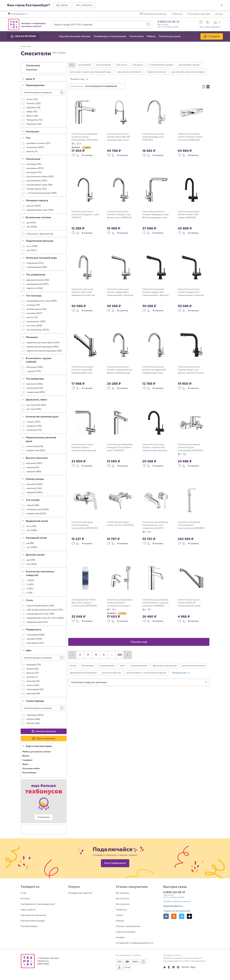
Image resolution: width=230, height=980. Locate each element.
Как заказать (122, 893)
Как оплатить (123, 899)
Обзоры (120, 921)
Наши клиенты (28, 910)
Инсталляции (30, 773)
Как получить (123, 904)
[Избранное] (200, 23)
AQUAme (31, 108)
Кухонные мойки (31, 768)
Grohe (30, 99)
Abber (30, 112)
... (112, 655)
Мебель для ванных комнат (37, 752)
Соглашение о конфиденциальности (135, 943)
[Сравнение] (208, 23)
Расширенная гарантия (80, 893)
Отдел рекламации (126, 932)
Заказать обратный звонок (177, 901)
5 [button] (104, 655)
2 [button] (80, 655)
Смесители (32, 70)
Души (26, 764)
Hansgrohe (32, 120)
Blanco (30, 116)
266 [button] (120, 655)
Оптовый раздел (29, 926)
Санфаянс (28, 760)
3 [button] (88, 655)
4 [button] (96, 655)
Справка (120, 937)
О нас (24, 893)
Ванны (26, 756)
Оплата (219, 14)
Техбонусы (177, 14)
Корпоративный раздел (33, 921)
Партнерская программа (33, 915)
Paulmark (31, 124)
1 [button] (72, 655)
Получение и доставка (199, 14)
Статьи (119, 915)
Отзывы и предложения (128, 926)
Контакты (25, 899)
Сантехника (33, 66)
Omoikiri (31, 104)
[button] (62, 5)
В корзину (87, 155)
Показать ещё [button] (139, 642)
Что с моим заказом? (210, 27)
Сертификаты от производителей (38, 904)
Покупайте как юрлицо (155, 14)
